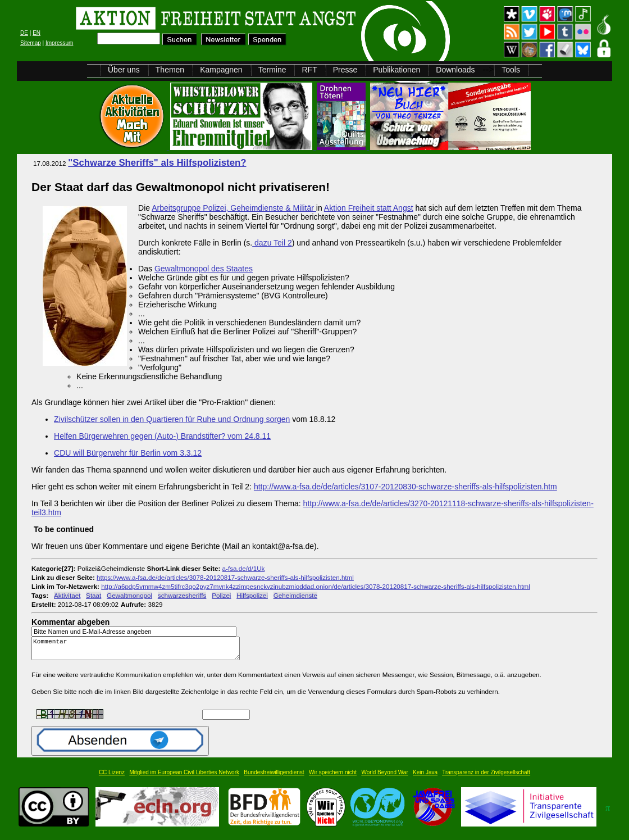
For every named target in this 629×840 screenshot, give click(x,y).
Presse (345, 70)
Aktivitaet (67, 595)
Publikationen (396, 70)
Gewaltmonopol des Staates (204, 269)
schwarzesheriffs (182, 595)
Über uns (124, 70)
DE (24, 33)
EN (37, 33)
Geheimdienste (295, 595)
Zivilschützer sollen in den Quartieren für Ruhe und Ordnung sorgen (172, 419)
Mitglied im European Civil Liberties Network (184, 777)
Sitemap (31, 43)
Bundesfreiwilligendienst (274, 777)
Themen (170, 70)
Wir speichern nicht (333, 777)
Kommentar (139, 651)
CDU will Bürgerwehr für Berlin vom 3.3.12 (128, 453)
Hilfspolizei (252, 595)
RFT (309, 70)
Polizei (221, 595)
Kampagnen (221, 70)
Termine (272, 70)
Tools (511, 70)
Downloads (455, 70)
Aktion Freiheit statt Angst (369, 208)
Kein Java (425, 777)
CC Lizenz (112, 777)
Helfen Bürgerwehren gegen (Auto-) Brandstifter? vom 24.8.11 (162, 436)
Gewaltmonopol (129, 595)
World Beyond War (384, 777)
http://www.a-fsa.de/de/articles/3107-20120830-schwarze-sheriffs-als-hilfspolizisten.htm (405, 487)
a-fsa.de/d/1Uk (244, 568)
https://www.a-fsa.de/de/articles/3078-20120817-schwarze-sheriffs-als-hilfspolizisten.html (225, 577)
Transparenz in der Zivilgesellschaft (486, 777)
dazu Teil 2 (272, 243)
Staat (94, 595)
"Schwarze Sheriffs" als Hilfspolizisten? (157, 163)
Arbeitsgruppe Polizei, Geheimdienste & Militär (234, 208)
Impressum (59, 43)
